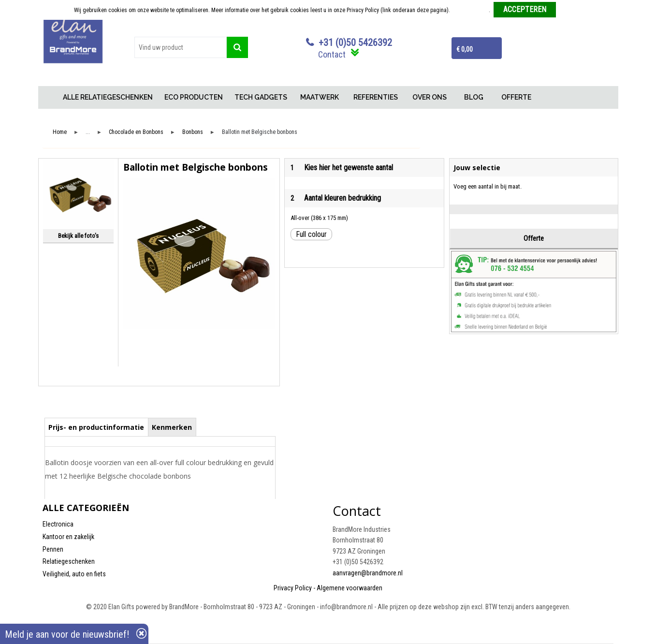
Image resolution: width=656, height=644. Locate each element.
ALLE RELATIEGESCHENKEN (108, 97)
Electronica (58, 524)
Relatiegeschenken (69, 561)
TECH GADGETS (261, 97)
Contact (332, 54)
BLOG (474, 97)
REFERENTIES (376, 97)
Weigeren (571, 10)
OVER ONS (430, 97)
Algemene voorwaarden (350, 588)
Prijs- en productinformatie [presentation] (96, 427)
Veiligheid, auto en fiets (74, 574)
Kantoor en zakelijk (68, 537)
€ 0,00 (465, 49)
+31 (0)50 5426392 (355, 43)
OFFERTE (516, 97)
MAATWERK (320, 97)
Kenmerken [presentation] (172, 427)
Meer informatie (470, 10)
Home (50, 97)
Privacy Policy (293, 588)
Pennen (53, 549)
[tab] (96, 427)
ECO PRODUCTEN (194, 97)
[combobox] (181, 47)
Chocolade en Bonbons (136, 132)
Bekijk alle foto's (78, 236)
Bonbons (193, 132)
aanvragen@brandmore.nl (368, 573)
